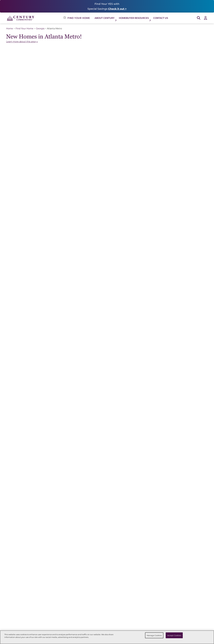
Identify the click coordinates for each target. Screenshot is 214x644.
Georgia (40, 28)
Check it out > (117, 9)
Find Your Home (24, 28)
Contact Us (161, 18)
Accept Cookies (174, 635)
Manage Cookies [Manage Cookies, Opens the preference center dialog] (154, 635)
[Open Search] (199, 18)
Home (10, 28)
